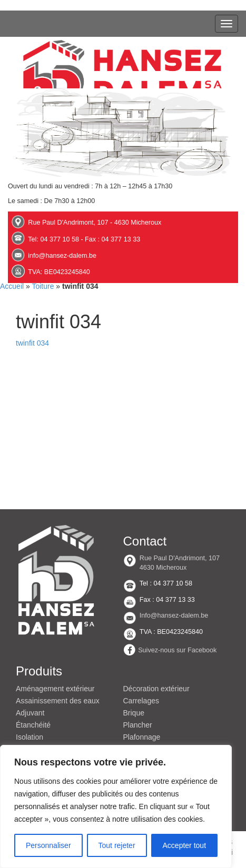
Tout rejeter (117, 845)
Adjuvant (30, 713)
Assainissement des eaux (58, 701)
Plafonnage (142, 737)
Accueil (12, 286)
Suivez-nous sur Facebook (177, 650)
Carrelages (141, 701)
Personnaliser (48, 845)
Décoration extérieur (156, 689)
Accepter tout (185, 845)
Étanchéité (33, 725)
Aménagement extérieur (55, 689)
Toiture (43, 286)
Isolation (29, 737)
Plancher (138, 725)
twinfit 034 (32, 343)
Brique (134, 713)
